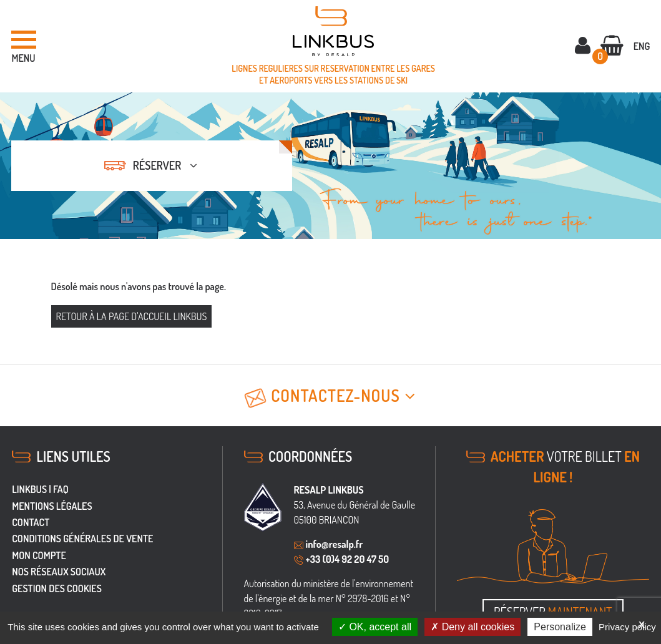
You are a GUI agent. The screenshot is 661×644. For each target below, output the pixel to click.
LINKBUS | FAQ (40, 489)
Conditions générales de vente (82, 539)
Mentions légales (52, 506)
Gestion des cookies (57, 588)
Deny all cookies (472, 627)
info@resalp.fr (335, 544)
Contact (31, 522)
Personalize (560, 627)
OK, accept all (375, 627)
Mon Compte (39, 555)
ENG (642, 46)
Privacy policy (627, 627)
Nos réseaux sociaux (59, 572)
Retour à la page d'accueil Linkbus (132, 316)
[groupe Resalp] (263, 507)
